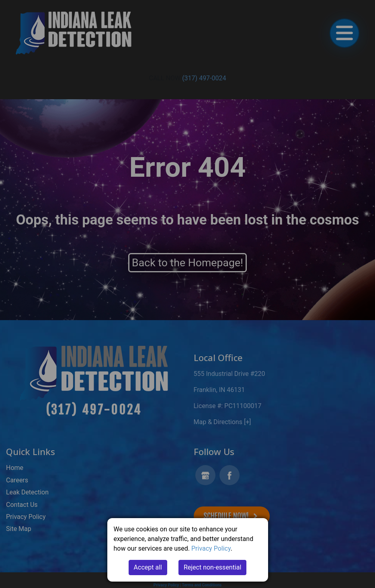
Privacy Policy (211, 548)
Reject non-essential (213, 567)
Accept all (148, 567)
